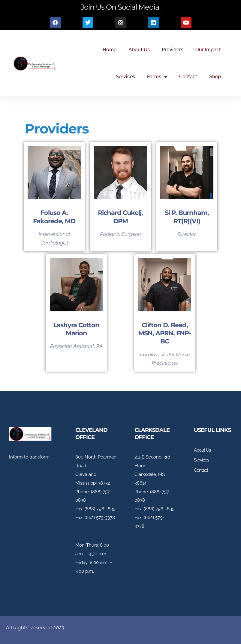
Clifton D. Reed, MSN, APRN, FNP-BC (165, 333)
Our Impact (208, 50)
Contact (188, 77)
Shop (215, 77)
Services (125, 77)
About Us (139, 50)
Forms (157, 77)
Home (110, 50)
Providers (173, 50)
